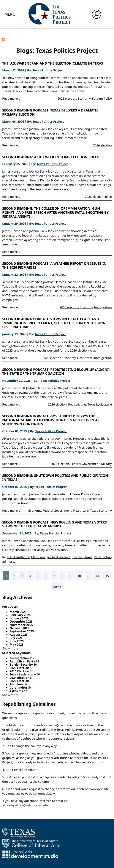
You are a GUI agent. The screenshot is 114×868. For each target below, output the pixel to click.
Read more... (11, 99)
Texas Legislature (100, 404)
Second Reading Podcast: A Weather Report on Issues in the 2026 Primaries (54, 266)
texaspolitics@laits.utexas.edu (27, 805)
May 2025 (17, 644)
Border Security (22, 664)
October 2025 (19, 628)
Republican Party (23, 661)
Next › (57, 587)
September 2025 (22, 631)
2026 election (67, 99)
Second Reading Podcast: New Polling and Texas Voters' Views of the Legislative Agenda (55, 524)
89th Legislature (18, 557)
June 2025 (17, 641)
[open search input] (96, 14)
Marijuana (38, 557)
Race (108, 197)
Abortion (17, 684)
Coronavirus (19, 687)
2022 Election (20, 681)
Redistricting (77, 404)
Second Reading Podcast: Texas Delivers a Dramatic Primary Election (50, 112)
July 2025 (16, 638)
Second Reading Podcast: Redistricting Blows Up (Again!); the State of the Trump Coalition (56, 372)
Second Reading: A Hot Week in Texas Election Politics (53, 157)
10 (79, 576)
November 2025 (21, 625)
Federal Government (85, 464)
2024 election (20, 678)
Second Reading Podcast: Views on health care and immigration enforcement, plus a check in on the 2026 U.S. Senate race (54, 323)
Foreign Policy (102, 99)
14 (97, 576)
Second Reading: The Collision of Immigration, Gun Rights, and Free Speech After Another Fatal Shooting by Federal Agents (55, 213)
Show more (10, 648)
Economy (84, 99)
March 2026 (18, 612)
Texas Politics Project (48, 70)
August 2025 (19, 635)
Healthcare (85, 358)
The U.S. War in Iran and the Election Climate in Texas (53, 63)
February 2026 (20, 615)
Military (106, 464)
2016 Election (20, 671)
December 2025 (21, 621)
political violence (59, 557)
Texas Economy (101, 511)
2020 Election (20, 668)
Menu (10, 14)
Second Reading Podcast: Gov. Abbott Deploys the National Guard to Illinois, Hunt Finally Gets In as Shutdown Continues (51, 420)
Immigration (103, 307)
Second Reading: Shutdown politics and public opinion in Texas (55, 478)
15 (107, 576)
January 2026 (19, 618)
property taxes (82, 557)
